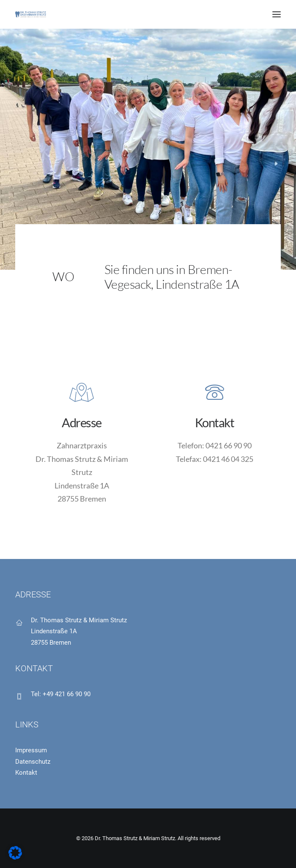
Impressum (31, 750)
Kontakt (26, 773)
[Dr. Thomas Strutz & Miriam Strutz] (31, 14)
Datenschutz (33, 762)
